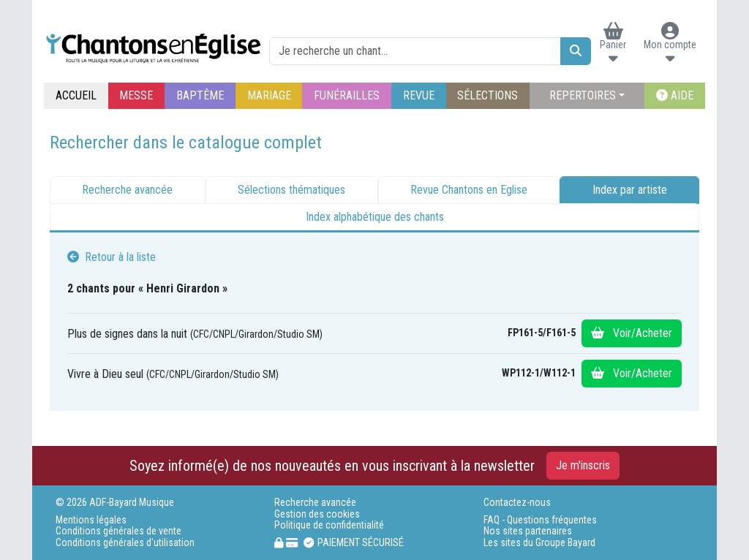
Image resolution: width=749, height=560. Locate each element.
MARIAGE (269, 95)
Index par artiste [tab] (630, 190)
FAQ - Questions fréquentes (540, 520)
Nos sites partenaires (528, 531)
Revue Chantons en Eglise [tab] (469, 190)
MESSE (136, 95)
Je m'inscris (583, 465)
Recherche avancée (315, 503)
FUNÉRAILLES (347, 95)
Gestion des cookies (317, 514)
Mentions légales (91, 520)
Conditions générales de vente (118, 531)
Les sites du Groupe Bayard (539, 543)
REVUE (419, 95)
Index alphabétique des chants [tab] (375, 217)
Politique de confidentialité (329, 525)
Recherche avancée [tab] (127, 190)
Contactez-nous (517, 503)
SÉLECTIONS (488, 95)
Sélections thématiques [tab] (291, 190)
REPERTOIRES (583, 95)
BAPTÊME (200, 95)
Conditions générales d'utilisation (125, 543)
